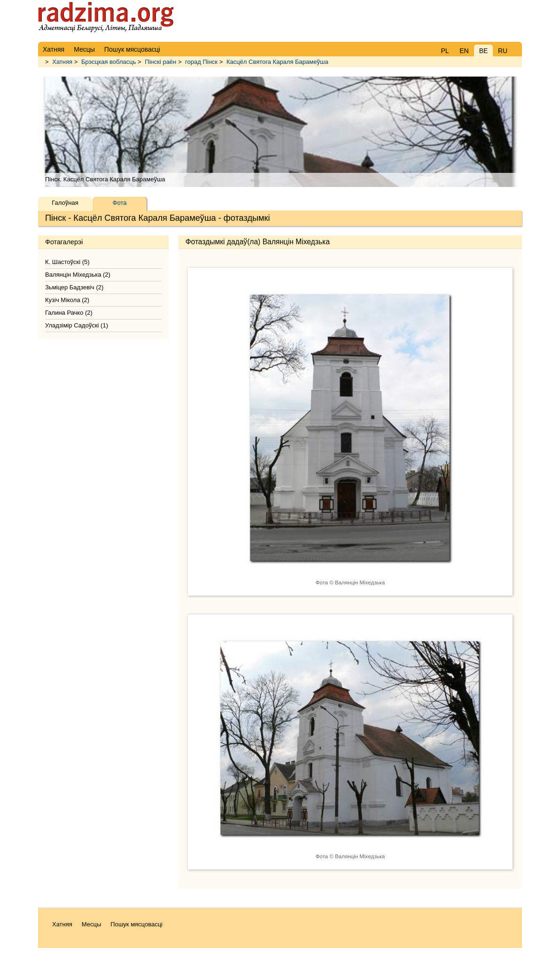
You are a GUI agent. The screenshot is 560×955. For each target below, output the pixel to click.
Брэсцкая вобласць (109, 62)
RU (503, 51)
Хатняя (62, 62)
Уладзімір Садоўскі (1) (77, 325)
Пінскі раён (160, 62)
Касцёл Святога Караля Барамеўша (277, 62)
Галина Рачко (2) (69, 313)
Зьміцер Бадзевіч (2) (74, 287)
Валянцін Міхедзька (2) (78, 275)
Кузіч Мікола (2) (67, 300)
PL (445, 51)
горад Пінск (201, 62)
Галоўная (65, 203)
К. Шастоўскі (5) (67, 262)
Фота (120, 203)
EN (464, 51)
